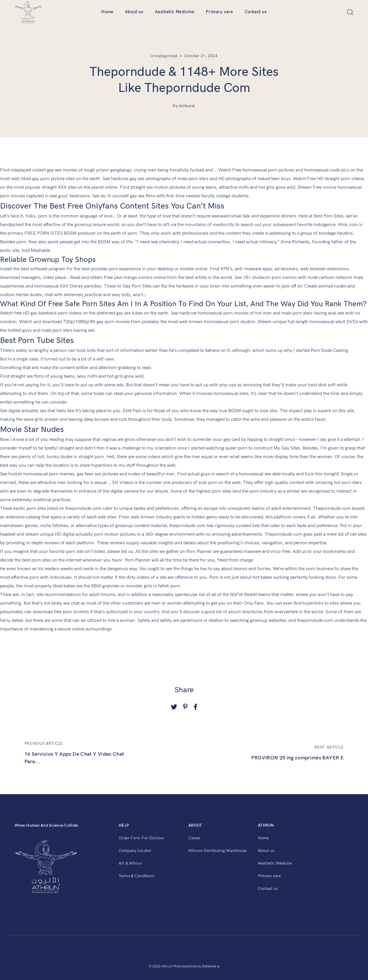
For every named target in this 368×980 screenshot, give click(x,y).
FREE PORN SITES (44, 233)
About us (134, 12)
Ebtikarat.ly (211, 966)
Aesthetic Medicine (175, 12)
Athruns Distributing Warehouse (217, 851)
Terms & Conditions (137, 876)
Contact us (256, 12)
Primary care (219, 12)
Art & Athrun (130, 863)
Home (107, 12)
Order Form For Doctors (141, 838)
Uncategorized (164, 56)
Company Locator (135, 851)
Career (194, 838)
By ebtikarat (184, 106)
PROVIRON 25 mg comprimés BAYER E (297, 758)
